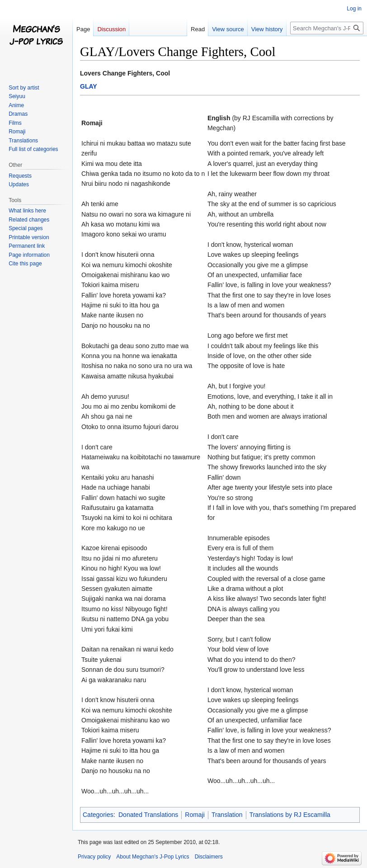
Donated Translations (148, 815)
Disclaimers (209, 857)
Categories (98, 815)
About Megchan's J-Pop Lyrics (153, 857)
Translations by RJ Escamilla (290, 815)
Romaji (195, 815)
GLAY (89, 86)
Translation (227, 815)
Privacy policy (94, 857)
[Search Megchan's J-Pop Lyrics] (327, 28)
